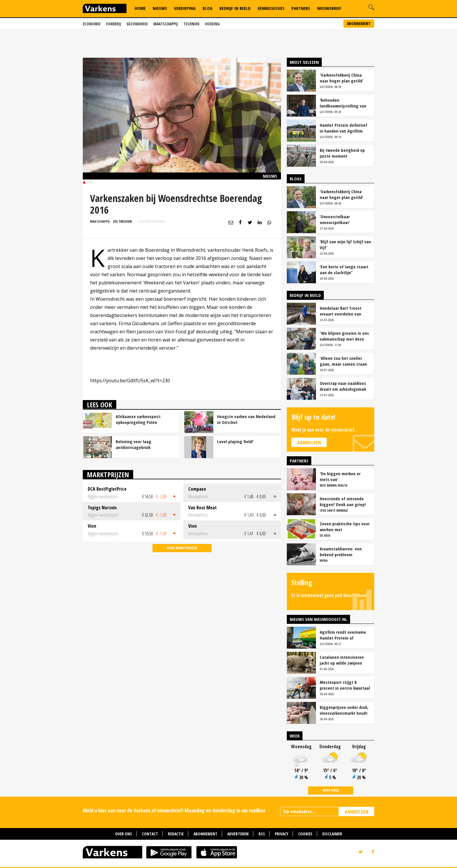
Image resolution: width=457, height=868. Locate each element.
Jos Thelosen (123, 221)
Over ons (124, 834)
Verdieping (185, 8)
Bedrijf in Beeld (235, 8)
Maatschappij (166, 24)
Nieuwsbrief (329, 8)
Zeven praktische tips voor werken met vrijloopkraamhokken (345, 527)
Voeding (212, 24)
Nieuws (160, 8)
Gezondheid (137, 24)
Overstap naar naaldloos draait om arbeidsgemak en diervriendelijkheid (343, 386)
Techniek (191, 24)
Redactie (176, 834)
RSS (262, 834)
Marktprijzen (108, 475)
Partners (301, 8)
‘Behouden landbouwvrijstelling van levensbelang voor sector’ (344, 103)
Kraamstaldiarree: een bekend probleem (341, 552)
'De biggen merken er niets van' (340, 476)
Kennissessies (271, 8)
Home (140, 8)
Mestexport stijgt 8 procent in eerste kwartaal (345, 685)
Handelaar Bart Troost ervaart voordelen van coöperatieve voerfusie (341, 311)
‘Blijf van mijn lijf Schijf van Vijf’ (345, 244)
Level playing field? (235, 441)
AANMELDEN (357, 812)
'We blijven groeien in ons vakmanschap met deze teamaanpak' (344, 336)
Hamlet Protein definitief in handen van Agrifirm (343, 128)
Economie (92, 24)
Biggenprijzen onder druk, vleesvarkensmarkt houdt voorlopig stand (344, 710)
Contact (150, 834)
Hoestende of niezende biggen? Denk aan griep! (343, 501)
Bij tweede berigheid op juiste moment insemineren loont (342, 153)
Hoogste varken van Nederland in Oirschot (246, 419)
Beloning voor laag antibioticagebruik (133, 444)
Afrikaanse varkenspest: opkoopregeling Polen (138, 419)
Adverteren (238, 834)
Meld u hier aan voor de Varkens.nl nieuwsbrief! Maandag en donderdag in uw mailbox (174, 810)
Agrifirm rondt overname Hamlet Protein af (343, 635)
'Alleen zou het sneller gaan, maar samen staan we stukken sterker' (343, 361)
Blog (208, 8)
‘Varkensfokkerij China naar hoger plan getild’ (341, 78)
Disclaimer (332, 834)
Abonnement (359, 23)
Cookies (305, 834)
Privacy (282, 834)
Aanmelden (309, 443)
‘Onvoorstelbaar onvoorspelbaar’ (335, 219)
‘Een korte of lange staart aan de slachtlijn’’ (344, 270)
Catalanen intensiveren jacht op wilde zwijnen (342, 660)
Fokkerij (114, 24)
